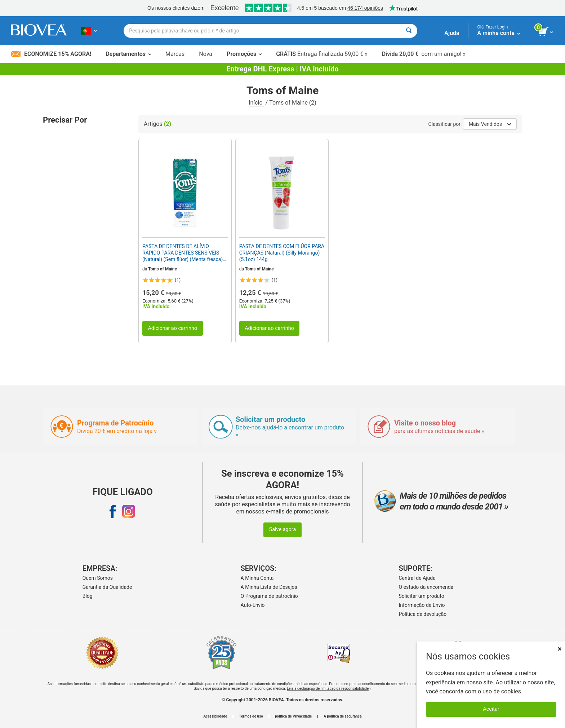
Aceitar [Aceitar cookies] (491, 709)
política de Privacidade (293, 716)
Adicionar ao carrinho (172, 328)
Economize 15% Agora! (51, 54)
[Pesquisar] (409, 31)
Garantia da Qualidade (107, 587)
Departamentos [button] (128, 54)
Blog (88, 596)
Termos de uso (251, 716)
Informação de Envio (422, 605)
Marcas (175, 54)
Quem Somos (98, 578)
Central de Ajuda (417, 578)
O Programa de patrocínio (269, 596)
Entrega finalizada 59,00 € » (322, 54)
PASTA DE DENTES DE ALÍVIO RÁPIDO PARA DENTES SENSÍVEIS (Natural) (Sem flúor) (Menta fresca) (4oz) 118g (183, 253)
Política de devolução (423, 614)
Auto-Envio (253, 605)
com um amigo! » (424, 54)
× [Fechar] (560, 649)
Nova (206, 54)
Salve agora (283, 530)
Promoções (244, 54)
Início (256, 103)
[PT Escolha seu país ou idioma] (89, 31)
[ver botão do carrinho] (546, 32)
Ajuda (452, 33)
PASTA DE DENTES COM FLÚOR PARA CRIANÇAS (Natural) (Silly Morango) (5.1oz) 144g (282, 253)
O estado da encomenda (426, 587)
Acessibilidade (215, 716)
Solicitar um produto (422, 596)
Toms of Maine (163, 269)
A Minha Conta (257, 578)
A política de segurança (342, 716)
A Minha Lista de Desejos (269, 587)
